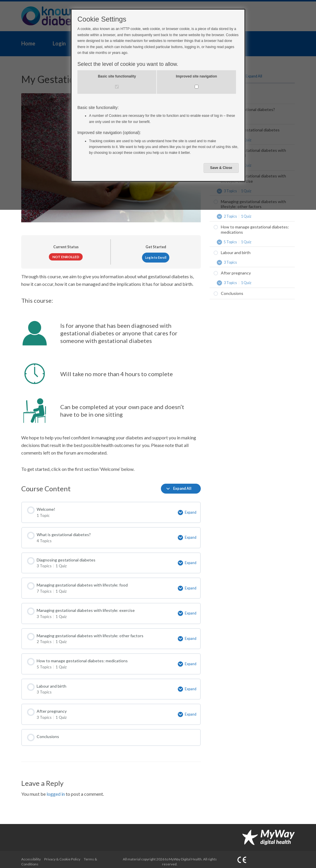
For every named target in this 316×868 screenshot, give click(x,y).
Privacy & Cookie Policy (62, 855)
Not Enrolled (66, 257)
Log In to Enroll (156, 258)
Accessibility (31, 855)
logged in (56, 789)
